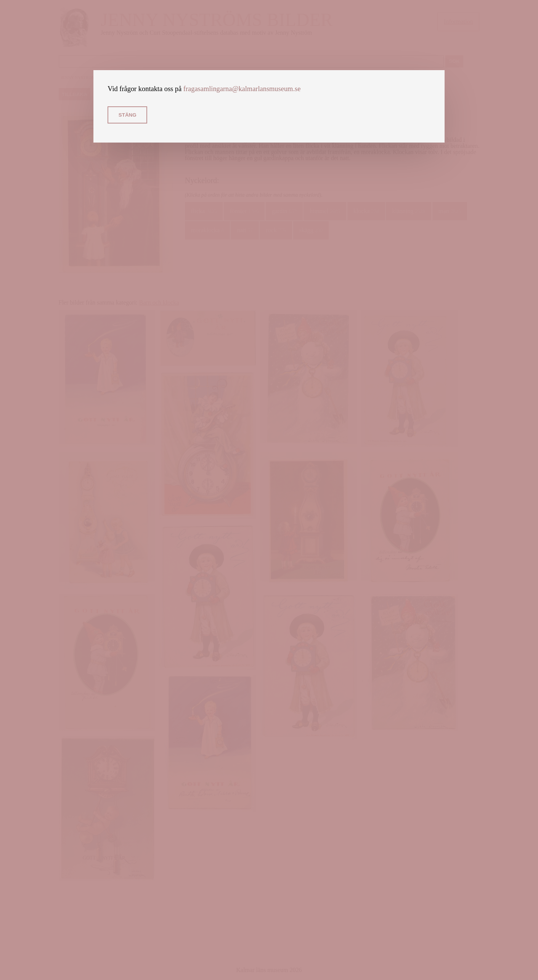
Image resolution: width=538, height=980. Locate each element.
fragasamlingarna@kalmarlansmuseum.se (242, 89)
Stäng (128, 115)
